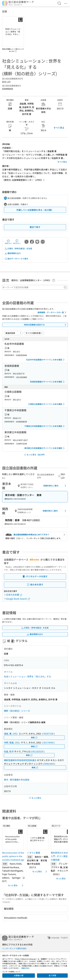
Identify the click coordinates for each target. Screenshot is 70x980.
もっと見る (16, 885)
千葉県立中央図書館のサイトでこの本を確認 (45, 426)
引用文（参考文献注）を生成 (18, 249)
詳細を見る (25, 968)
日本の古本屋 (14, 595)
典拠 (34, 738)
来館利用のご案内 (55, 486)
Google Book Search (18, 599)
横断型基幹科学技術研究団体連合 (20, 760)
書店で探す (35, 227)
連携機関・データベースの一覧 (52, 312)
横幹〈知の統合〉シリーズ (17, 711)
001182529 (38, 751)
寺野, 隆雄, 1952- (12, 742)
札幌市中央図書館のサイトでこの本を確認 (46, 360)
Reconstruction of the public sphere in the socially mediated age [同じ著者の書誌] (13, 856)
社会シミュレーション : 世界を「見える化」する (27, 676)
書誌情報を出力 (13, 253)
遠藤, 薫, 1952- (11, 734)
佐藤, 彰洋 (9, 751)
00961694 (49, 764)
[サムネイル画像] (14, 839)
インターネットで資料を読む (14, 948)
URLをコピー (17, 242)
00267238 (48, 734)
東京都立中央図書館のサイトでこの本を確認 (45, 448)
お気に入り (8, 242)
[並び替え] (13, 333)
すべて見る (59, 128)
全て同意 (52, 975)
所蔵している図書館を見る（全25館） (35, 210)
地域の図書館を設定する (45, 325)
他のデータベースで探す (16, 259)
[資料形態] (34, 333)
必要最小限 (19, 975)
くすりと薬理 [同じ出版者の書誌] (34, 853)
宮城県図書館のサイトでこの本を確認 (48, 382)
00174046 (48, 742)
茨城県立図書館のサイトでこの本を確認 (47, 404)
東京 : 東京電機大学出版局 (17, 780)
